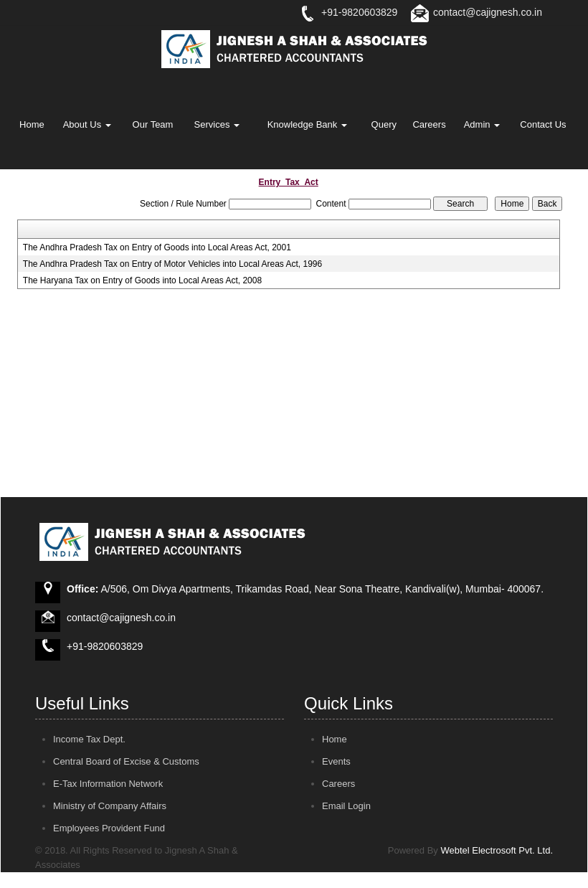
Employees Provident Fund (109, 828)
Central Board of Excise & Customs (126, 761)
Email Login (346, 806)
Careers (429, 124)
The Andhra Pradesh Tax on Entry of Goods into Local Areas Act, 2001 (157, 247)
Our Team (153, 124)
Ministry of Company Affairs (110, 806)
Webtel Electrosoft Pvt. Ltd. (497, 850)
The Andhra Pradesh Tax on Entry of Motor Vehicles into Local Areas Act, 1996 (172, 264)
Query (384, 124)
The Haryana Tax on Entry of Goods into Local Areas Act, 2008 (142, 280)
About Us (87, 124)
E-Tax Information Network (108, 784)
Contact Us (543, 124)
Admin (482, 124)
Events (336, 761)
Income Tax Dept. (89, 739)
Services (217, 124)
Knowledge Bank (307, 124)
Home (32, 124)
